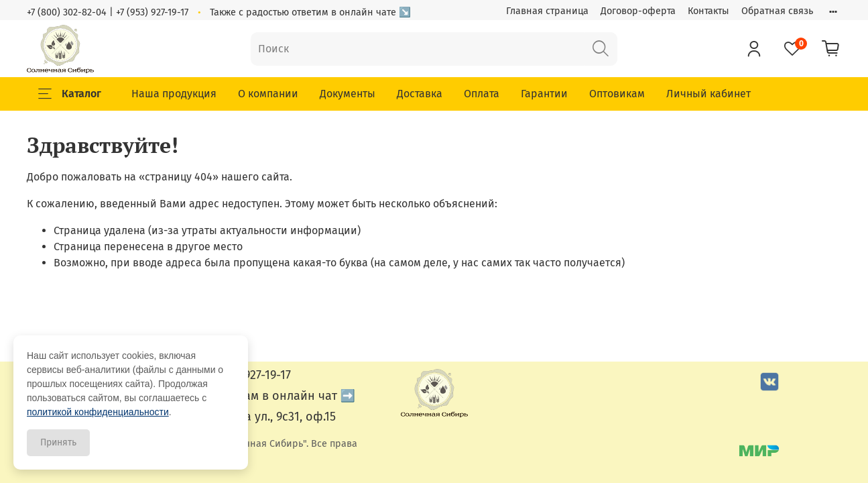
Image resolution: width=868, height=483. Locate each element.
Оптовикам (617, 94)
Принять (58, 442)
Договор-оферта (638, 11)
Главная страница (547, 11)
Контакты (708, 11)
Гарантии (544, 94)
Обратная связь (777, 11)
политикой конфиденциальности (98, 412)
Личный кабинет (708, 94)
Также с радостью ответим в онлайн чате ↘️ (310, 12)
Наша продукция (174, 94)
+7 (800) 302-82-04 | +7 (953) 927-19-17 (108, 12)
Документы (348, 94)
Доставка (420, 94)
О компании (268, 94)
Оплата (482, 94)
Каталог (70, 94)
